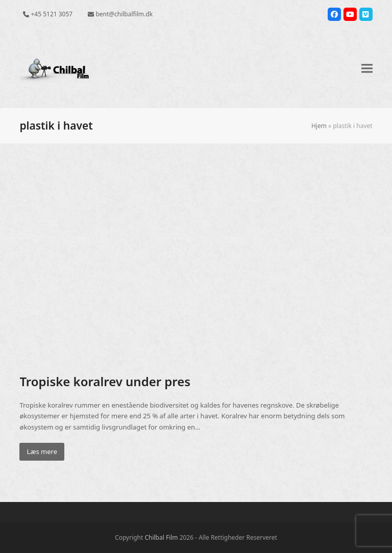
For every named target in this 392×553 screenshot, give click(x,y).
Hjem (319, 126)
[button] (367, 69)
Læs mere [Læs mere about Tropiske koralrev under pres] (42, 451)
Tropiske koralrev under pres (105, 381)
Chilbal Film (161, 537)
